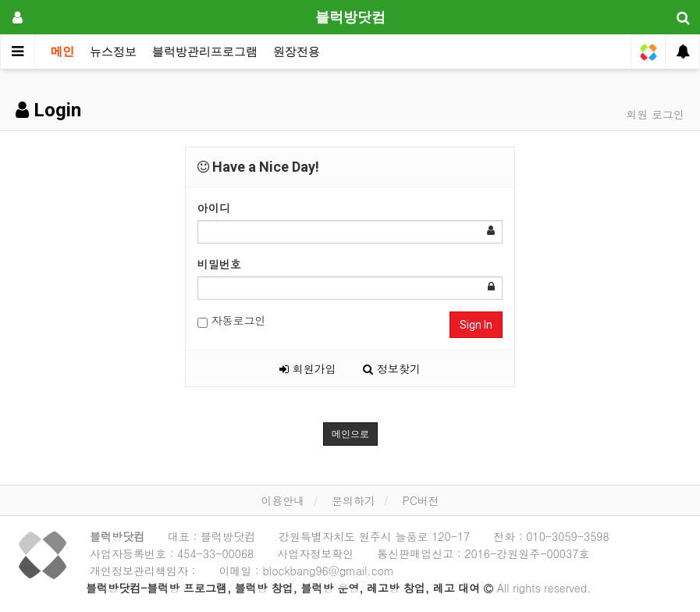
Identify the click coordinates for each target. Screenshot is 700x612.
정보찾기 (392, 368)
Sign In (476, 325)
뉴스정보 (113, 52)
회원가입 (308, 368)
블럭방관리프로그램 (205, 52)
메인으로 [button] (350, 434)
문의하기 (354, 500)
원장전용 (297, 52)
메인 (62, 52)
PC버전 (421, 500)
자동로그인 (232, 320)
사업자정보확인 (315, 553)
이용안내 (282, 500)
